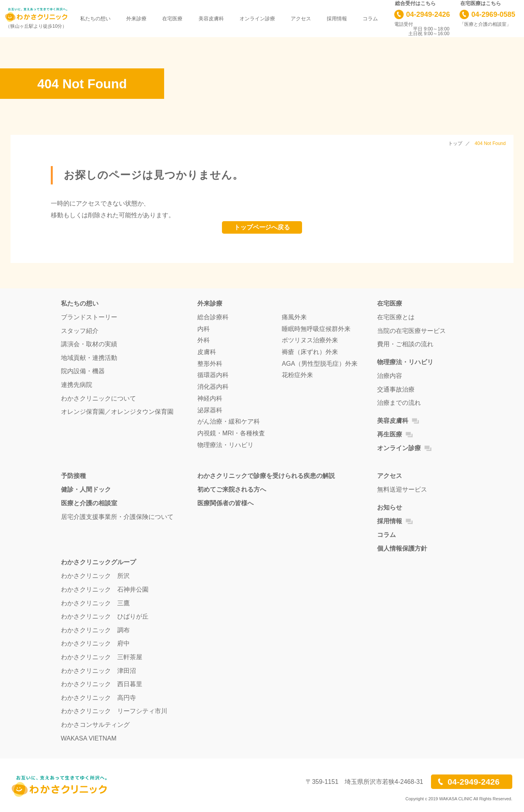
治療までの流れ (399, 403)
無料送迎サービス (402, 489)
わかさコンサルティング (95, 725)
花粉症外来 (297, 375)
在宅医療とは (396, 317)
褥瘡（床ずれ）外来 (310, 352)
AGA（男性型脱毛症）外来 (320, 364)
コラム (370, 19)
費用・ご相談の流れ (405, 344)
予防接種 (73, 476)
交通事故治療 (396, 389)
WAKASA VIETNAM (89, 738)
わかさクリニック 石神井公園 (105, 589)
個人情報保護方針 (402, 548)
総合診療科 (213, 317)
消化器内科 (213, 387)
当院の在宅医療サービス (411, 331)
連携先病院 (77, 385)
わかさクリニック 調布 (95, 630)
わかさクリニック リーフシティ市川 (114, 711)
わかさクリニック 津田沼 (98, 671)
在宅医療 (172, 19)
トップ (455, 143)
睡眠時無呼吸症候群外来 (316, 329)
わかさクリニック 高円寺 (98, 698)
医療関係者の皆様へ (225, 503)
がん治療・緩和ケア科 (229, 421)
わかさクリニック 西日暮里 (102, 684)
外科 (204, 340)
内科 (204, 329)
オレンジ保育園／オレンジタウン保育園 (117, 412)
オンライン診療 (257, 19)
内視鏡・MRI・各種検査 (231, 433)
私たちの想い (95, 19)
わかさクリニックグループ (98, 562)
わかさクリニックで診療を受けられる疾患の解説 (266, 476)
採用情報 (337, 19)
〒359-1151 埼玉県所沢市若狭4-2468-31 (364, 782)
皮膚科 (207, 352)
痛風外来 (294, 317)
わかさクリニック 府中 (95, 643)
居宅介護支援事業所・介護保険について (117, 517)
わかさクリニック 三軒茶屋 (102, 657)
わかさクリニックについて (98, 398)
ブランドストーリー (89, 317)
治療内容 (390, 376)
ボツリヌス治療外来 (310, 340)
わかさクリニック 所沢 (95, 576)
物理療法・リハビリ (225, 445)
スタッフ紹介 (80, 331)
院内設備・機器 (83, 371)
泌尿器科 (210, 410)
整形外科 (210, 364)
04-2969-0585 (493, 14)
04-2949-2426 (428, 14)
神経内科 (210, 398)
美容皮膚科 (211, 19)
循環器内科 (213, 375)
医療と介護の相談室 (89, 503)
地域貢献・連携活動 (89, 358)
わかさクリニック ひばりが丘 (105, 616)
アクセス (301, 19)
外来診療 (136, 19)
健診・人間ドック (86, 489)
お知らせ (390, 507)
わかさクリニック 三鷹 (95, 603)
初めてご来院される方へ (232, 489)
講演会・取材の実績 (89, 344)
